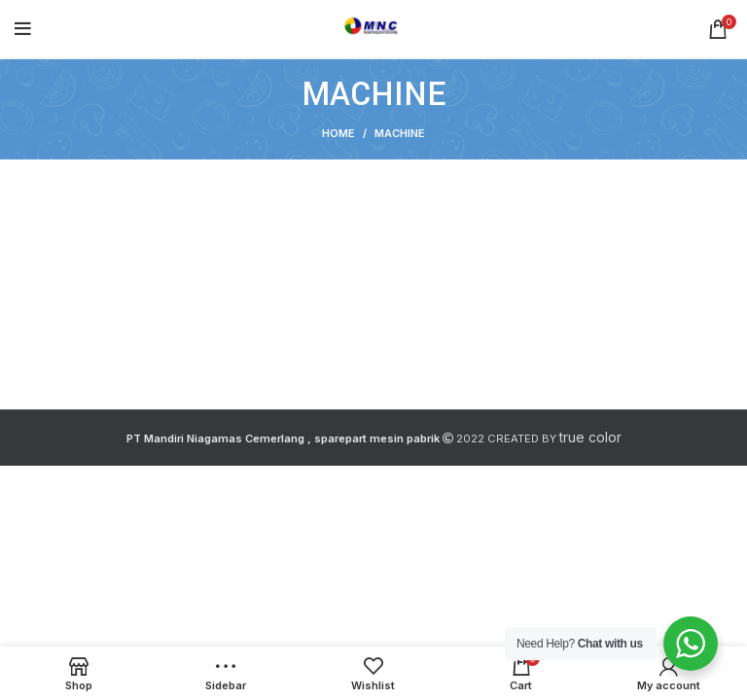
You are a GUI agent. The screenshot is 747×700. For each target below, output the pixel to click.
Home (338, 133)
